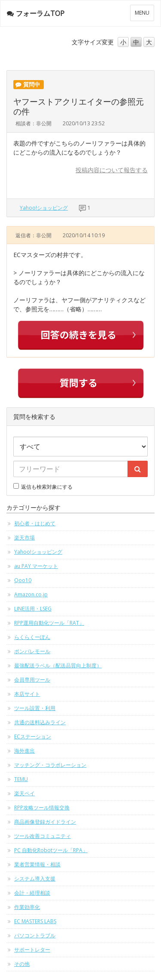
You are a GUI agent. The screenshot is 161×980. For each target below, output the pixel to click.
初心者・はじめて (35, 523)
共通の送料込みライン (40, 722)
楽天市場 (24, 538)
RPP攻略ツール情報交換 (42, 808)
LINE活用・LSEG (33, 609)
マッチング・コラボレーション (50, 765)
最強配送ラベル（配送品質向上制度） (58, 665)
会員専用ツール (32, 680)
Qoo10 (23, 580)
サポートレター (32, 950)
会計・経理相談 (32, 893)
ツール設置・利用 (35, 708)
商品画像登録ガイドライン (45, 822)
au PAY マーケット (36, 566)
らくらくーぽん (32, 637)
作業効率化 (27, 907)
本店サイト (27, 694)
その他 (22, 964)
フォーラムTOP (36, 13)
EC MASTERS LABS (35, 921)
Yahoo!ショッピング (44, 208)
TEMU (21, 779)
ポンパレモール (32, 651)
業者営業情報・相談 (37, 864)
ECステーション (33, 737)
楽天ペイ (24, 793)
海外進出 (24, 751)
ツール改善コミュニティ (43, 836)
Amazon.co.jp (31, 594)
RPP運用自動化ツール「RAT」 (49, 623)
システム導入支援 (35, 879)
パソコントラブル (35, 935)
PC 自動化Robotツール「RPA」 (51, 850)
